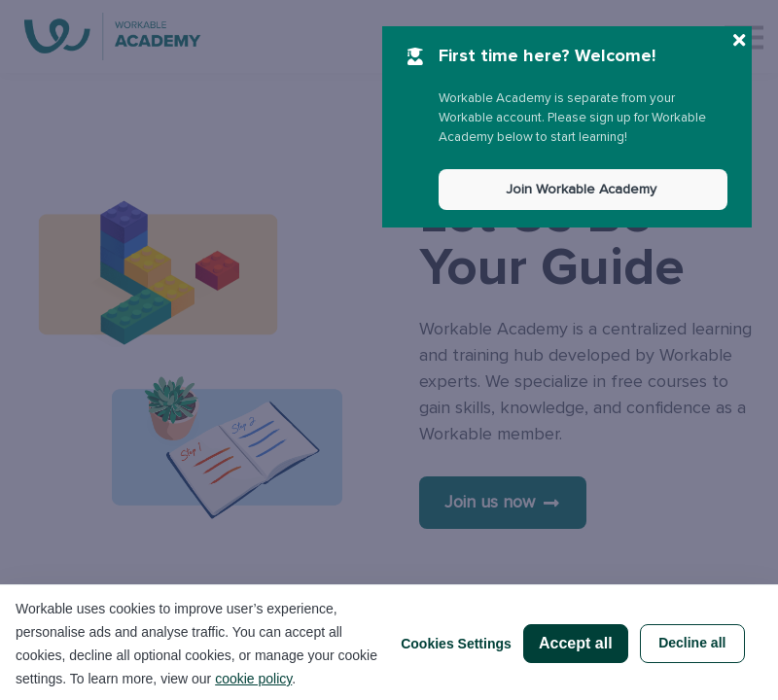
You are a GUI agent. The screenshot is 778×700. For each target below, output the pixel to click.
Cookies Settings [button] (456, 644)
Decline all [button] (692, 643)
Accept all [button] (576, 643)
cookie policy (253, 679)
